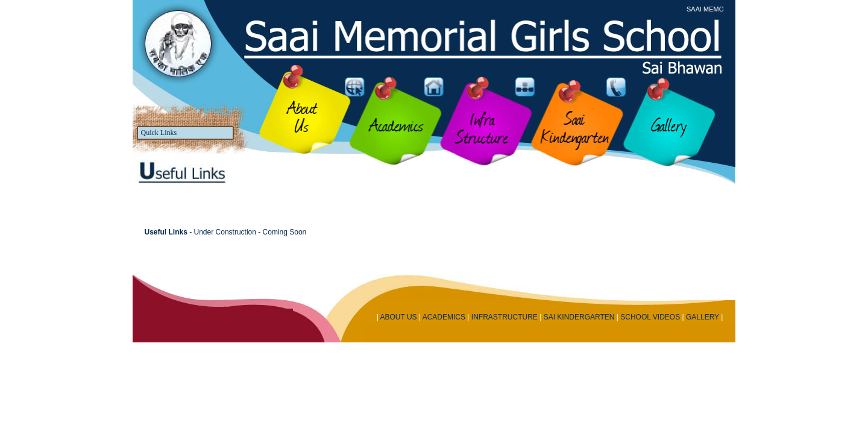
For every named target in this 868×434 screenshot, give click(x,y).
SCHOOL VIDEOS (650, 317)
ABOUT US (398, 317)
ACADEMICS (444, 317)
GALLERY (703, 317)
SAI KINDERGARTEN (579, 317)
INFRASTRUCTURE (505, 317)
